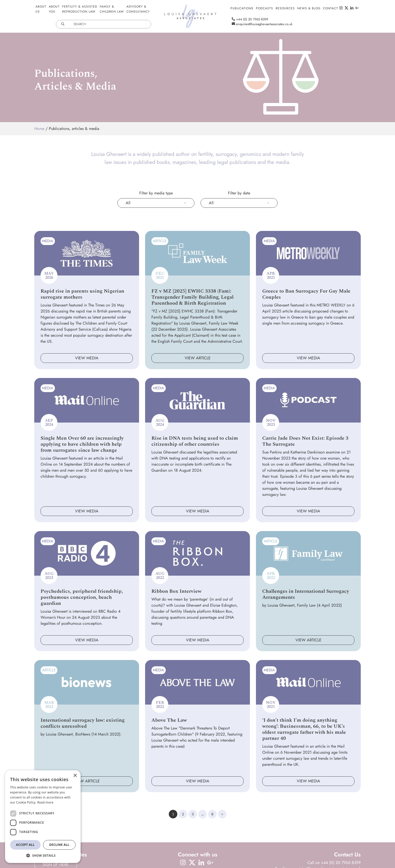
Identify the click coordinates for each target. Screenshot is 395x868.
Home (39, 129)
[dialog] (43, 817)
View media (87, 358)
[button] (43, 855)
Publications (242, 8)
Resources (285, 8)
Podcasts (265, 8)
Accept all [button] (25, 845)
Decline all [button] (59, 845)
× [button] (75, 776)
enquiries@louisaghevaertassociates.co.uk (261, 24)
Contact (331, 8)
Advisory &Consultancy (138, 9)
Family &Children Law (112, 9)
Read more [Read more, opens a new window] (45, 802)
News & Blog (309, 8)
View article (198, 358)
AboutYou (54, 9)
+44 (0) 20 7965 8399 (249, 19)
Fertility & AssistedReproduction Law (80, 9)
